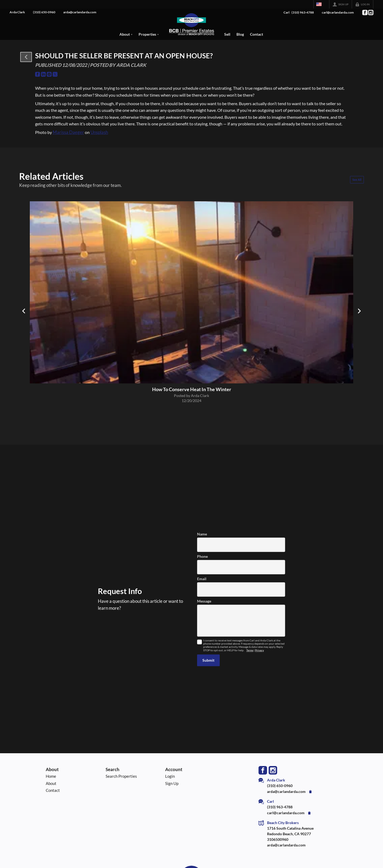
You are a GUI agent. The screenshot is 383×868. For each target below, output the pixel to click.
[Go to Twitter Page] (55, 74)
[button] (26, 57)
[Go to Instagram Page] (370, 13)
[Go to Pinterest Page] (49, 74)
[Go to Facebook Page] (365, 13)
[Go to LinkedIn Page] (43, 74)
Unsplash (99, 132)
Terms (250, 650)
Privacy (259, 650)
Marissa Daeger (68, 132)
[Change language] (321, 4)
